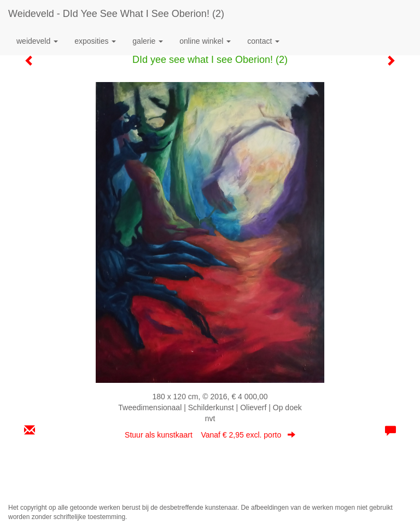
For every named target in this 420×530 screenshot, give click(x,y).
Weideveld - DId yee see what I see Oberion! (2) (116, 14)
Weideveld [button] (37, 41)
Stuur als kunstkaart (210, 435)
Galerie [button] (148, 41)
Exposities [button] (95, 41)
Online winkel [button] (205, 41)
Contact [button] (263, 41)
